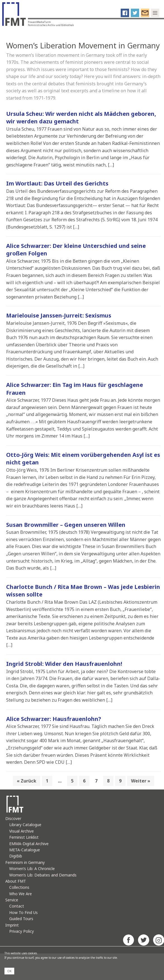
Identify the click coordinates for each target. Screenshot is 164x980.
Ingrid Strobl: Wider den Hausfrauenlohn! (64, 664)
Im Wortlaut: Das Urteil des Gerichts (57, 183)
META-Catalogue (25, 850)
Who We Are (21, 894)
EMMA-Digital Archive (29, 844)
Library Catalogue (25, 825)
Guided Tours (21, 919)
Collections (19, 887)
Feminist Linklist (24, 837)
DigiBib (16, 856)
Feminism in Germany (25, 862)
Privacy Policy (22, 931)
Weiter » (141, 781)
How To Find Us (23, 912)
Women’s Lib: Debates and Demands (43, 875)
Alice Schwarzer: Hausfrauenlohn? (54, 719)
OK (9, 971)
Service (12, 900)
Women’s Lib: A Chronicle (32, 869)
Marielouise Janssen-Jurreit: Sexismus (59, 315)
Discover (13, 818)
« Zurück (27, 781)
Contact (17, 906)
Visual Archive (22, 831)
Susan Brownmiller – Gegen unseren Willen (66, 525)
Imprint (12, 925)
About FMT (16, 881)
